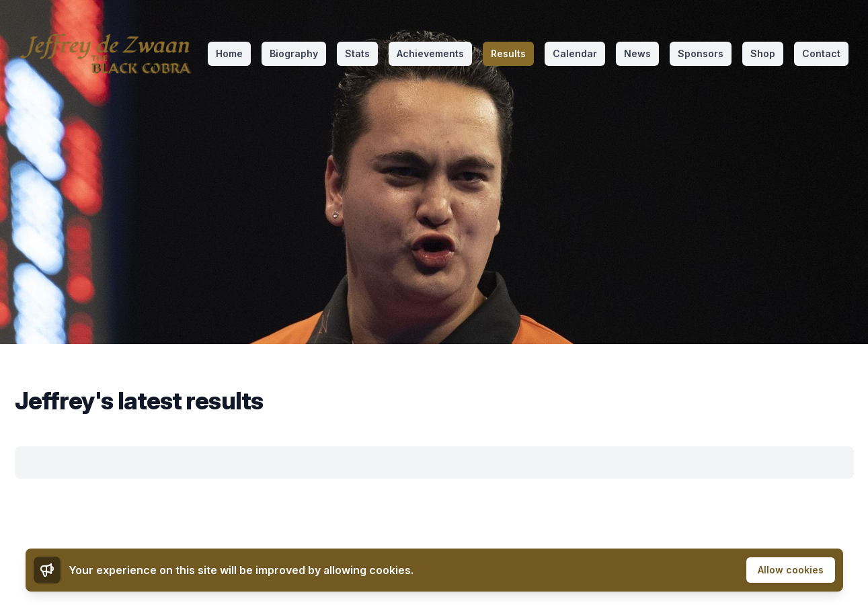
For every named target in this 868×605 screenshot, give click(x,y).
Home (229, 53)
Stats (357, 53)
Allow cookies (791, 570)
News (637, 53)
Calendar (575, 53)
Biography (294, 53)
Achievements (430, 53)
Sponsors (701, 53)
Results (508, 53)
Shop (763, 53)
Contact (821, 53)
